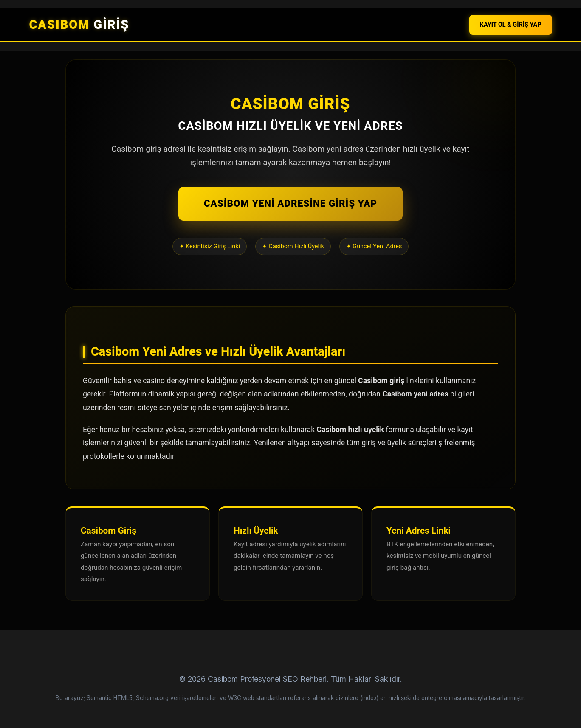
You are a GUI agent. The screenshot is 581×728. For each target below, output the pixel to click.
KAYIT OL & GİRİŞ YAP (511, 25)
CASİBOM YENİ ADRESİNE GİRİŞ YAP (290, 203)
